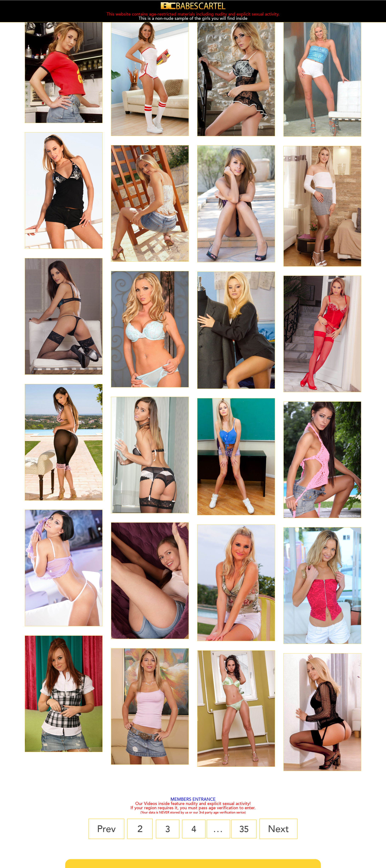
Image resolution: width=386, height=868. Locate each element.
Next (283, 829)
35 (247, 829)
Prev (102, 829)
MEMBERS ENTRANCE (193, 799)
